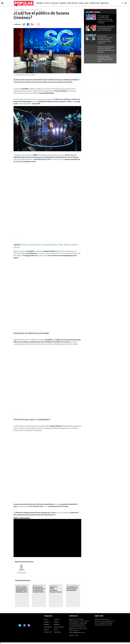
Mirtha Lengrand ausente (74, 586)
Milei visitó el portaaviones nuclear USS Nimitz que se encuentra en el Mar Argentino (105, 39)
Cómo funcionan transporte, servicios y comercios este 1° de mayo (105, 59)
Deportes (63, 3)
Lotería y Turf (94, 3)
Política (47, 3)
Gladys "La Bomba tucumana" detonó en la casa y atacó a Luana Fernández (56, 591)
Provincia (40, 3)
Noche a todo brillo (22, 586)
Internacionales (59, 627)
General (46, 630)
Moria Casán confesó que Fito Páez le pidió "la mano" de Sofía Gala (106, 28)
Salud (86, 3)
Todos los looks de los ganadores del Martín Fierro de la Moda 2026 (22, 590)
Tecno (81, 3)
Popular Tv (47, 622)
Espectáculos (73, 3)
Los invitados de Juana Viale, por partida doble (72, 589)
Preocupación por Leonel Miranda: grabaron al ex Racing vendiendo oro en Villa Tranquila (105, 19)
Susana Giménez (21, 573)
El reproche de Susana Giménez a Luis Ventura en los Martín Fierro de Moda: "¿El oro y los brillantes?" (39, 591)
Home (46, 619)
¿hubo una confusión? (39, 586)
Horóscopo (104, 3)
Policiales (55, 3)
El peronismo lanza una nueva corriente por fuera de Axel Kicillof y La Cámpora (106, 50)
